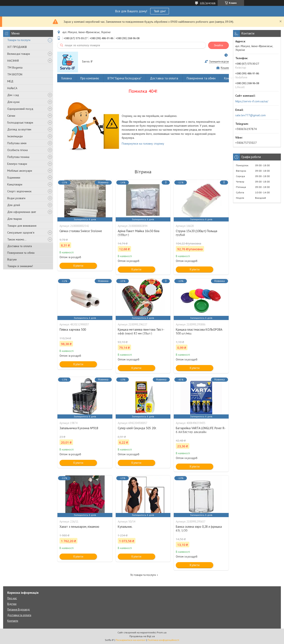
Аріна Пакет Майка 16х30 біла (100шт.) (139, 233)
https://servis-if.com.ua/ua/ (252, 101)
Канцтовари (15, 184)
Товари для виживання (22, 226)
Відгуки (12, 259)
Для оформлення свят (22, 212)
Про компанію (90, 78)
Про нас (12, 598)
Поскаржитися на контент (131, 640)
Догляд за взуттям (19, 129)
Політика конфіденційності (163, 640)
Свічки (11, 116)
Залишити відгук (219, 62)
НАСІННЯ (13, 61)
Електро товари (17, 164)
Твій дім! (160, 11)
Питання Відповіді (19, 610)
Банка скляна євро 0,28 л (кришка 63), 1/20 (199, 529)
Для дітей (14, 205)
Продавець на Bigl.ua (142, 636)
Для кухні (13, 102)
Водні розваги (16, 198)
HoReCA (12, 88)
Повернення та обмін (21, 253)
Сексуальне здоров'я (21, 233)
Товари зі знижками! (20, 266)
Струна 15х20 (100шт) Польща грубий (197, 233)
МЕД (10, 81)
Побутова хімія (17, 143)
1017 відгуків (208, 3)
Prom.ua (162, 632)
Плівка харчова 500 (73, 330)
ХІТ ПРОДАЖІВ (17, 47)
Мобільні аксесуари (20, 171)
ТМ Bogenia (15, 68)
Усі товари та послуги (143, 575)
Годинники (14, 178)
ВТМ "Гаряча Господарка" (125, 78)
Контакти (231, 78)
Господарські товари (20, 123)
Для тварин (15, 219)
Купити (78, 266)
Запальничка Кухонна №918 (79, 428)
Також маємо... (17, 239)
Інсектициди (15, 136)
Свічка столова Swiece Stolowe (81, 231)
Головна (67, 78)
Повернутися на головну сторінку (143, 144)
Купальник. (125, 527)
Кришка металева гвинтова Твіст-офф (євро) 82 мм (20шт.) (141, 331)
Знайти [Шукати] (218, 45)
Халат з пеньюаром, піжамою (79, 527)
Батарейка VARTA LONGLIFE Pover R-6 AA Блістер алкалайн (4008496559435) (201, 432)
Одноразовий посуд (20, 109)
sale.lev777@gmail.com (251, 115)
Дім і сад (13, 95)
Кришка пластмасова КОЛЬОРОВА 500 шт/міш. (199, 331)
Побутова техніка (18, 157)
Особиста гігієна (17, 150)
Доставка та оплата (20, 246)
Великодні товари (19, 54)
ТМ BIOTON (15, 74)
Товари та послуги (19, 40)
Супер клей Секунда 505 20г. (137, 428)
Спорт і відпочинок (19, 191)
